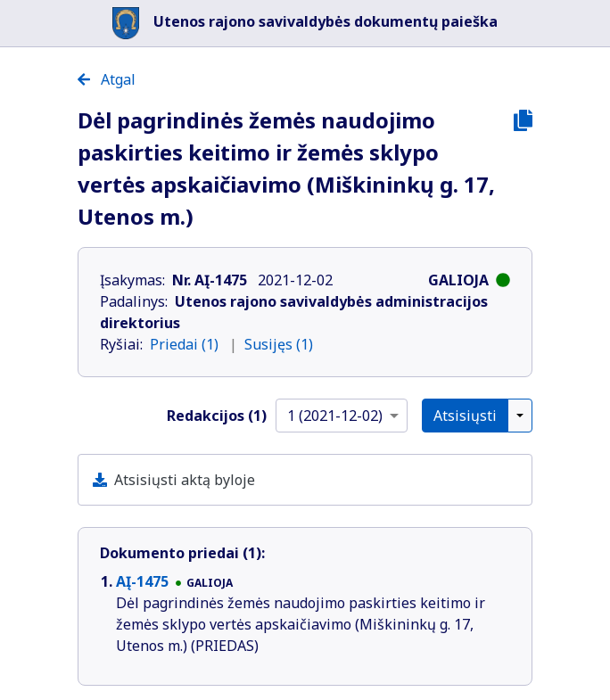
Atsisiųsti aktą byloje (185, 480)
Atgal (107, 79)
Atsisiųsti (465, 416)
